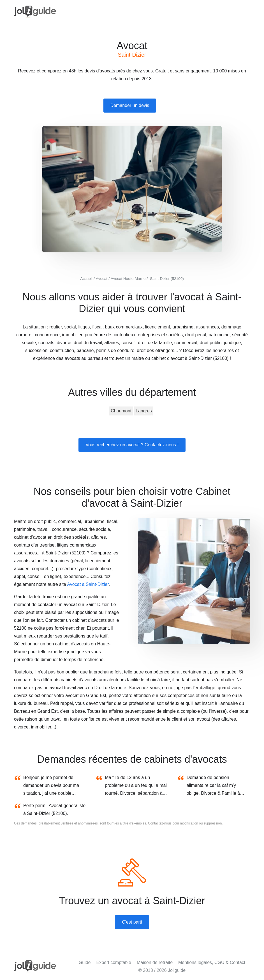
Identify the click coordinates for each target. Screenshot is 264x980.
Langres (144, 411)
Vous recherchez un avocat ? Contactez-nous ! (132, 445)
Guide (85, 962)
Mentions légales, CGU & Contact (212, 962)
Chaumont (121, 411)
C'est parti (132, 922)
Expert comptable (114, 962)
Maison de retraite (155, 962)
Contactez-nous (160, 823)
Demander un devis (130, 105)
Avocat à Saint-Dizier (88, 584)
